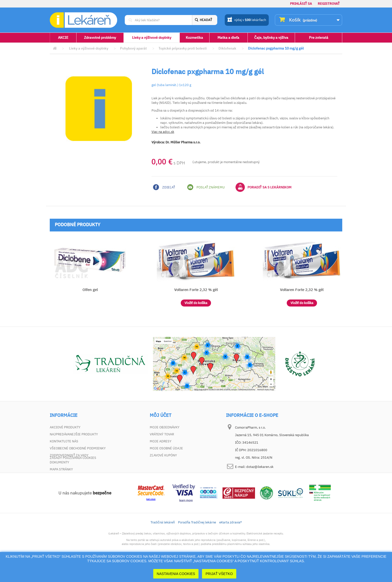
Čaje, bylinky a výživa (271, 38)
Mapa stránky (61, 469)
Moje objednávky (165, 427)
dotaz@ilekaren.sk (260, 467)
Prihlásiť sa (301, 4)
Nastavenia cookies (176, 574)
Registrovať (329, 4)
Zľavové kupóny (163, 455)
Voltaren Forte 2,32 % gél (196, 290)
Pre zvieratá (319, 38)
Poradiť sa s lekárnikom (263, 187)
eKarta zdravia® (230, 541)
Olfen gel (90, 290)
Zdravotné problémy (100, 38)
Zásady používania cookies (73, 476)
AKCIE (63, 38)
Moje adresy (161, 441)
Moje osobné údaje (166, 448)
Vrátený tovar (162, 434)
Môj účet (160, 415)
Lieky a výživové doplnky (152, 38)
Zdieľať (164, 187)
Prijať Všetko (219, 574)
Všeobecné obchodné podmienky (78, 448)
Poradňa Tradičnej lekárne (197, 541)
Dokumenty (59, 462)
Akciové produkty (65, 427)
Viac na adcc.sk (163, 132)
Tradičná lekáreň (163, 541)
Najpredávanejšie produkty (74, 434)
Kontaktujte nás (64, 441)
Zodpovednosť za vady (69, 455)
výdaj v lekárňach (247, 20)
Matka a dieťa (228, 38)
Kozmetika (194, 38)
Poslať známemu (206, 187)
